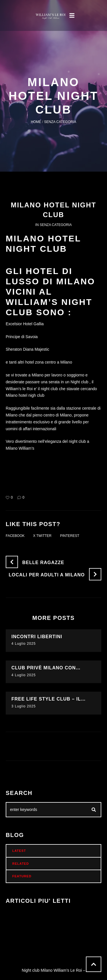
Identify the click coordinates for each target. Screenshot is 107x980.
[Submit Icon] (94, 810)
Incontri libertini (37, 637)
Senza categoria (60, 122)
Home (36, 122)
